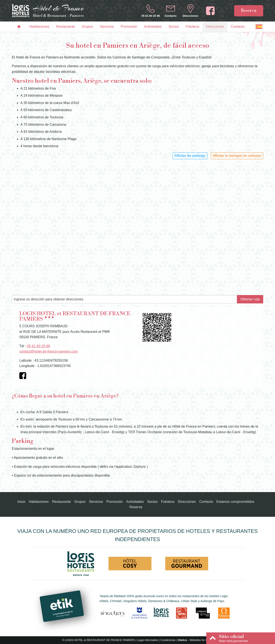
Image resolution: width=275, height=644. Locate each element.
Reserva (249, 11)
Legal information (148, 640)
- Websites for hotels (195, 640)
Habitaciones (39, 27)
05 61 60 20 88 (39, 346)
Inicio (21, 502)
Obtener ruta (250, 299)
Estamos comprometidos (235, 502)
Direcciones (215, 27)
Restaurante (66, 27)
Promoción (129, 27)
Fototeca (192, 27)
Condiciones (168, 640)
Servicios (107, 27)
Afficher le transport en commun (237, 156)
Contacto (238, 27)
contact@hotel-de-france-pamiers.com (49, 351)
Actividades (153, 27)
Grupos (87, 27)
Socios (174, 27)
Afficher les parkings (190, 156)
